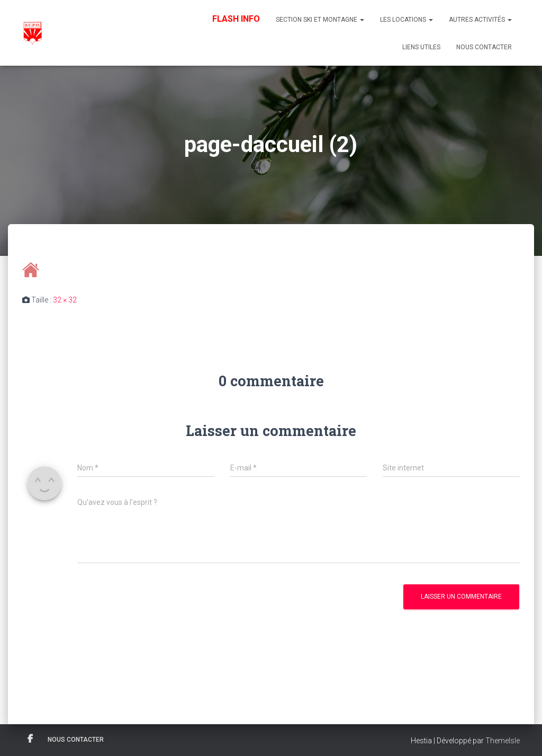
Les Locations (406, 20)
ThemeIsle (503, 741)
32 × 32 (65, 300)
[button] (362, 20)
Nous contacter (484, 47)
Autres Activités (480, 20)
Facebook (30, 739)
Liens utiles (421, 47)
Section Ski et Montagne (320, 20)
